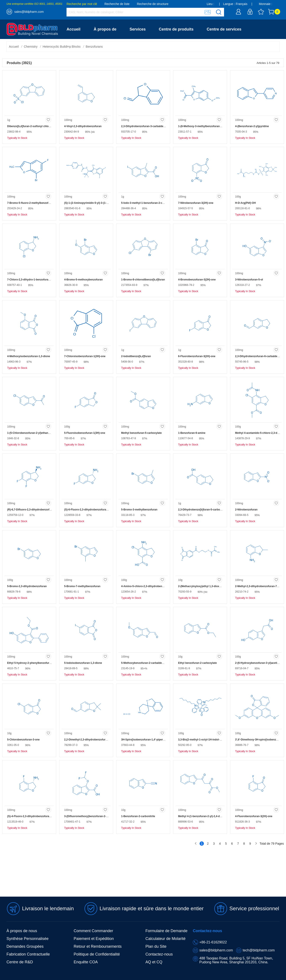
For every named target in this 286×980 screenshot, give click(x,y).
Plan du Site (156, 946)
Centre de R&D (20, 962)
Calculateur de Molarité (165, 939)
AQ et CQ (154, 962)
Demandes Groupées (25, 946)
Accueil (73, 29)
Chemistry (31, 47)
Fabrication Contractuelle (28, 954)
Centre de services (224, 29)
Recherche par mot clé (82, 4)
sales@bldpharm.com (29, 12)
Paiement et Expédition (94, 939)
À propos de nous (22, 931)
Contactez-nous (81, 49)
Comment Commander (93, 931)
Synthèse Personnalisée (28, 939)
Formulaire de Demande (166, 931)
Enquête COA (86, 962)
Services (138, 29)
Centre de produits (176, 29)
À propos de (105, 29)
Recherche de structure (153, 4)
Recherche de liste (117, 4)
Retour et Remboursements (98, 946)
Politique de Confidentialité (97, 954)
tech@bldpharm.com (259, 950)
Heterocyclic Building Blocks (62, 47)
